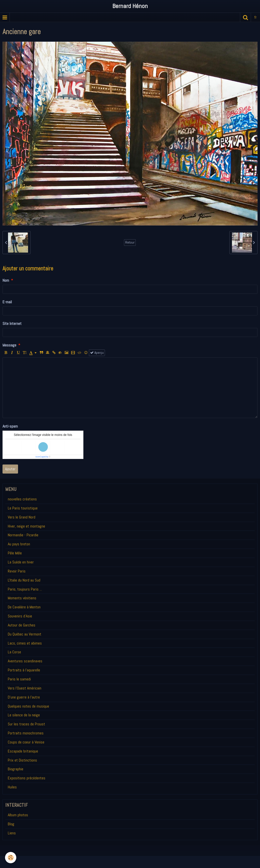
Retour (130, 242)
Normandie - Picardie (23, 535)
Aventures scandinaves (25, 661)
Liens (12, 833)
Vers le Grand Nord (22, 517)
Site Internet (12, 324)
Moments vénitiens (22, 598)
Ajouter (10, 469)
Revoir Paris (17, 571)
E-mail (7, 302)
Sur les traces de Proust (26, 724)
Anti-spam (10, 426)
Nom (6, 280)
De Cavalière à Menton (24, 607)
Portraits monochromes (26, 733)
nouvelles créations (22, 499)
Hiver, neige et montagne (26, 526)
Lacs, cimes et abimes (25, 643)
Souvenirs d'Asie (20, 616)
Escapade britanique (23, 751)
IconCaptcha (42, 457)
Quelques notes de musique (28, 706)
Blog (11, 824)
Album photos (18, 815)
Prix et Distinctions (22, 760)
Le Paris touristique (23, 508)
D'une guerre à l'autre (24, 697)
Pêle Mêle (15, 553)
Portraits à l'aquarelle (24, 670)
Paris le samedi (19, 679)
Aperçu (97, 353)
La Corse (14, 652)
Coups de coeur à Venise (26, 742)
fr (255, 17)
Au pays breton (19, 544)
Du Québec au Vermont (25, 634)
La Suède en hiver (21, 562)
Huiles (12, 787)
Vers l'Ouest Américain (25, 688)
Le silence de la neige (24, 715)
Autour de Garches (22, 625)
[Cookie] (11, 858)
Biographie (16, 769)
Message (9, 345)
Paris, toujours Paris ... (25, 589)
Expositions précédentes (27, 778)
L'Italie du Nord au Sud (24, 580)
